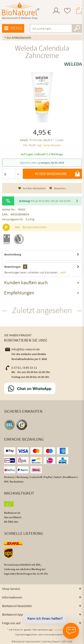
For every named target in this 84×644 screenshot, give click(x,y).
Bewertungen (12, 267)
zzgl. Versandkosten (49, 145)
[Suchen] (77, 28)
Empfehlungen (19, 293)
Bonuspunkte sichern (35, 227)
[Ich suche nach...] (56, 28)
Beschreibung (13, 254)
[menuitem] (56, 11)
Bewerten (57, 188)
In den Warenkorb (57, 174)
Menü (13, 28)
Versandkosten (61, 630)
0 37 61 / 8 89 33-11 (21, 368)
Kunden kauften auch (26, 282)
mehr (63, 272)
